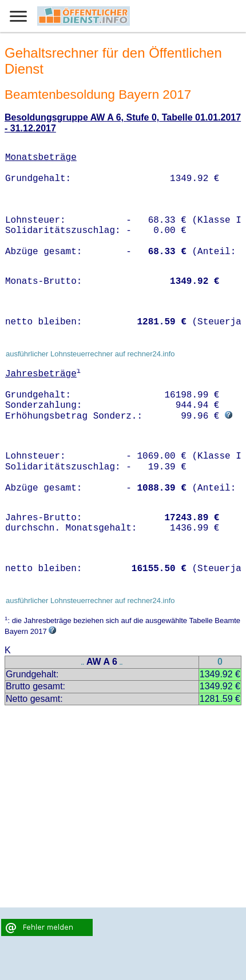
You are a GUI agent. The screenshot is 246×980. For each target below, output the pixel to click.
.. (83, 663)
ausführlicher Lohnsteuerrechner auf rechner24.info (90, 354)
